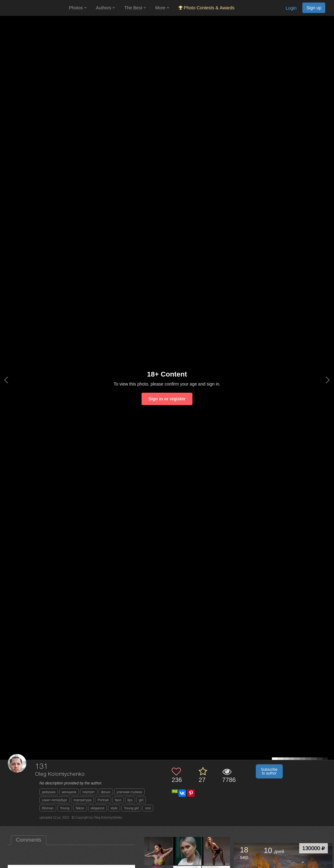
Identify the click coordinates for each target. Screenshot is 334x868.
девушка (49, 792)
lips (130, 800)
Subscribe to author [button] (269, 771)
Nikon (80, 808)
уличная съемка (129, 792)
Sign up (314, 8)
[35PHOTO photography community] (34, 8)
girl (141, 800)
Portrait (103, 800)
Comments (29, 840)
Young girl (131, 808)
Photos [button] (78, 8)
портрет (89, 792)
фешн (106, 792)
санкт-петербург (55, 800)
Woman (48, 808)
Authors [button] (106, 8)
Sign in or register (167, 399)
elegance (98, 808)
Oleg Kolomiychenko (60, 774)
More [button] (162, 8)
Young (65, 808)
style (114, 808)
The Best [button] (135, 8)
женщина (69, 792)
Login (291, 8)
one (148, 808)
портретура (83, 800)
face (118, 800)
